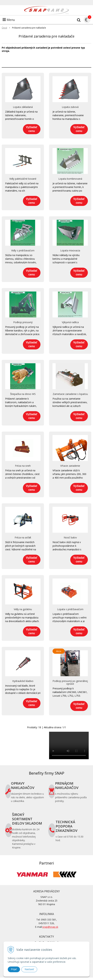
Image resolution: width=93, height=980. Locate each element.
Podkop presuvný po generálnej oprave (70, 682)
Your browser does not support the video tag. (69, 745)
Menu (9, 20)
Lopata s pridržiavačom (70, 609)
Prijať (14, 969)
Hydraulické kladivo (23, 681)
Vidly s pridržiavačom (23, 251)
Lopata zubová (70, 107)
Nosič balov (70, 538)
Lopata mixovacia (70, 251)
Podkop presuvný (23, 322)
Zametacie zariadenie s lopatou (70, 394)
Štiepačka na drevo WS (23, 394)
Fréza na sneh (23, 466)
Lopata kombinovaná (70, 179)
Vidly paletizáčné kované (23, 179)
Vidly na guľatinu (23, 609)
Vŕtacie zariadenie (70, 466)
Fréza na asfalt (23, 538)
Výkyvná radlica (70, 322)
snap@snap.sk (50, 927)
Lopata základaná (23, 107)
